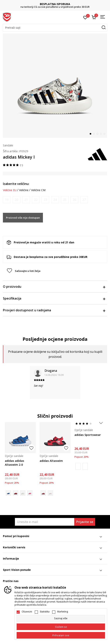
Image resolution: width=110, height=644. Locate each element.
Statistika (45, 612)
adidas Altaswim (51, 461)
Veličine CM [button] (38, 190)
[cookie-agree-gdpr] (61, 627)
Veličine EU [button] (10, 190)
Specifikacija (54, 298)
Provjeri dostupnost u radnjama (54, 310)
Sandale (8, 145)
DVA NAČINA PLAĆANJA (26, 4)
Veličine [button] (24, 190)
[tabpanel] (55, 86)
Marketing (63, 612)
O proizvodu (54, 287)
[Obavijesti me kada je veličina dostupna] (7, 200)
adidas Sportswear (88, 435)
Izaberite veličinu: (16, 184)
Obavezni (27, 612)
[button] (55, 28)
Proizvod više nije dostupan (23, 218)
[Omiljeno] (85, 17)
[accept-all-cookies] (61, 635)
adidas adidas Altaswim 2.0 (14, 463)
